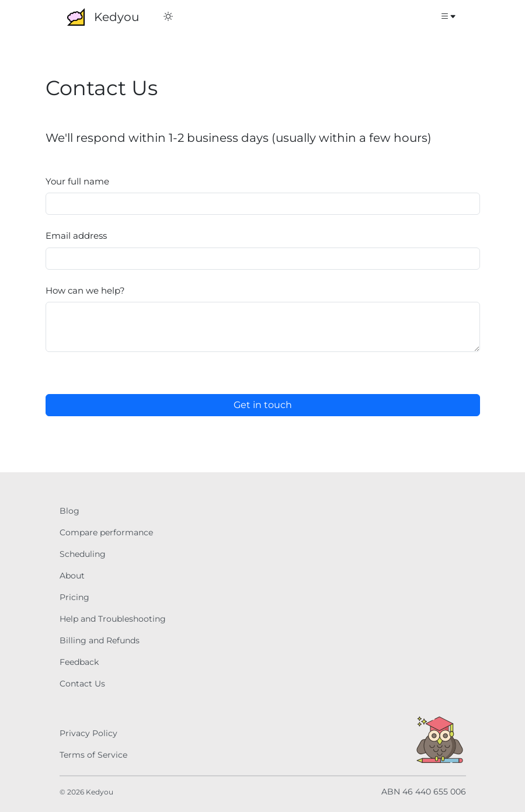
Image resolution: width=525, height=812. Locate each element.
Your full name (77, 181)
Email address (76, 236)
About (72, 576)
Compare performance (106, 532)
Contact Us (82, 684)
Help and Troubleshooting (113, 619)
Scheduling (83, 554)
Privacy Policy (88, 733)
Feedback (79, 662)
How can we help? (85, 290)
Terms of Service (93, 755)
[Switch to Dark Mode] (168, 17)
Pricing (74, 597)
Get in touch (263, 405)
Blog (69, 511)
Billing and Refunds (100, 640)
